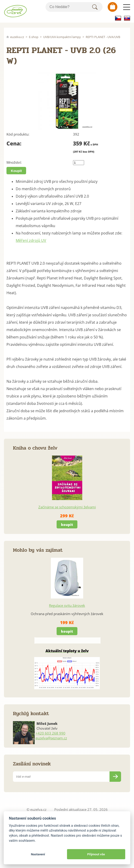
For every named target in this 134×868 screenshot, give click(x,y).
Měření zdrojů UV (31, 240)
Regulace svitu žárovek (67, 605)
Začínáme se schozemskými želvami (67, 507)
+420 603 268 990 (50, 733)
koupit (67, 524)
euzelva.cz (17, 37)
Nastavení (38, 854)
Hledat (95, 7)
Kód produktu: (18, 134)
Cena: (14, 144)
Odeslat (115, 777)
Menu (127, 7)
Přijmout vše (96, 854)
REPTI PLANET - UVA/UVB (103, 37)
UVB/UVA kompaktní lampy (62, 37)
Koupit (16, 171)
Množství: (14, 162)
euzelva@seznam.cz (51, 738)
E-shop (34, 37)
